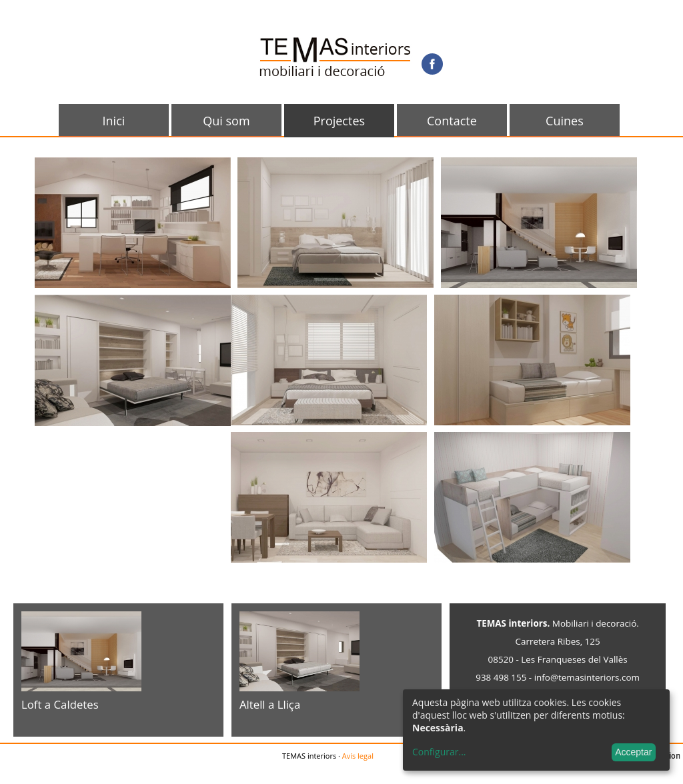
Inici (114, 121)
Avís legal (358, 756)
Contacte (452, 121)
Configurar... (439, 752)
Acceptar (633, 752)
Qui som (226, 121)
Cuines (565, 121)
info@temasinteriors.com (587, 677)
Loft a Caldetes (60, 704)
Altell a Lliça (270, 704)
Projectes (339, 121)
